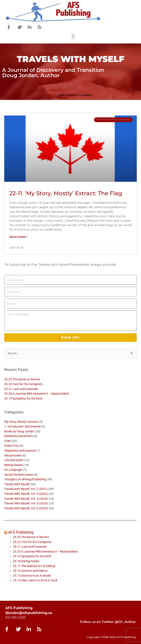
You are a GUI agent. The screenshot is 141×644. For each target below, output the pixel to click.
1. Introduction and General (22, 426)
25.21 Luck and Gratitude (21, 389)
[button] (73, 36)
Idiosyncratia (13, 455)
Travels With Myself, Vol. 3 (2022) (26, 494)
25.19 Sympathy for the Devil (23, 399)
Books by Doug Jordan (19, 431)
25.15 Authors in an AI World (32, 576)
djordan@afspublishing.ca (29, 613)
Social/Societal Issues (19, 475)
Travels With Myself (17, 484)
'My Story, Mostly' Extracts (21, 422)
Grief (7, 441)
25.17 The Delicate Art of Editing (34, 566)
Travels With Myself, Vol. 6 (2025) (26, 508)
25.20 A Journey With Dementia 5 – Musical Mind (36, 394)
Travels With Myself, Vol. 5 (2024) (26, 503)
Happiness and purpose (20, 451)
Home (53, 95)
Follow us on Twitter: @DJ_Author (108, 622)
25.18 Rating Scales (26, 561)
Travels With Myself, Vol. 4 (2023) (26, 499)
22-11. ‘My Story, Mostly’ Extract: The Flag (66, 193)
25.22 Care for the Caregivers (24, 384)
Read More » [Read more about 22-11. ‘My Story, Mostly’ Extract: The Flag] (19, 237)
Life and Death (14, 460)
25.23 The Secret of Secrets (22, 379)
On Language (13, 470)
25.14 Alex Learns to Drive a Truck (35, 580)
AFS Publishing (21, 532)
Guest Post (12, 446)
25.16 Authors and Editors (30, 571)
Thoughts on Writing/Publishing (25, 479)
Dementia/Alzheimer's (19, 436)
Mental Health (14, 465)
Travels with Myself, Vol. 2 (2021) (26, 489)
